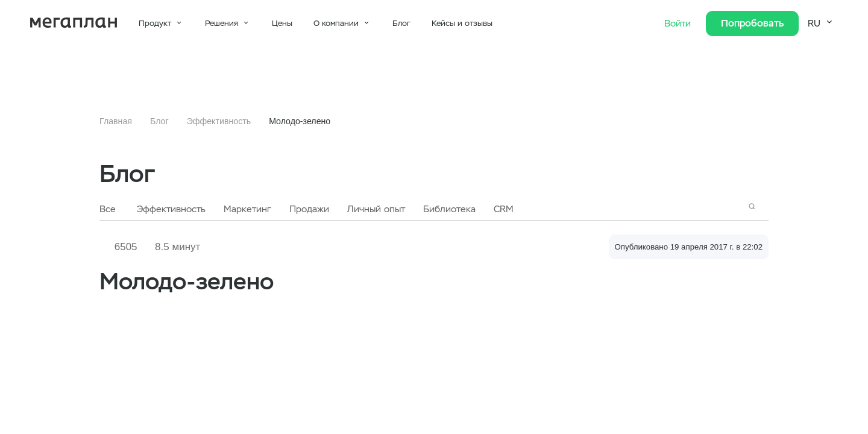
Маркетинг (247, 209)
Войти (679, 24)
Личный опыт (376, 209)
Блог (401, 23)
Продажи (309, 209)
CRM (504, 209)
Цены (282, 23)
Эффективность (219, 121)
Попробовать (752, 23)
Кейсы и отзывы (462, 23)
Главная (116, 121)
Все (108, 209)
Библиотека (449, 209)
